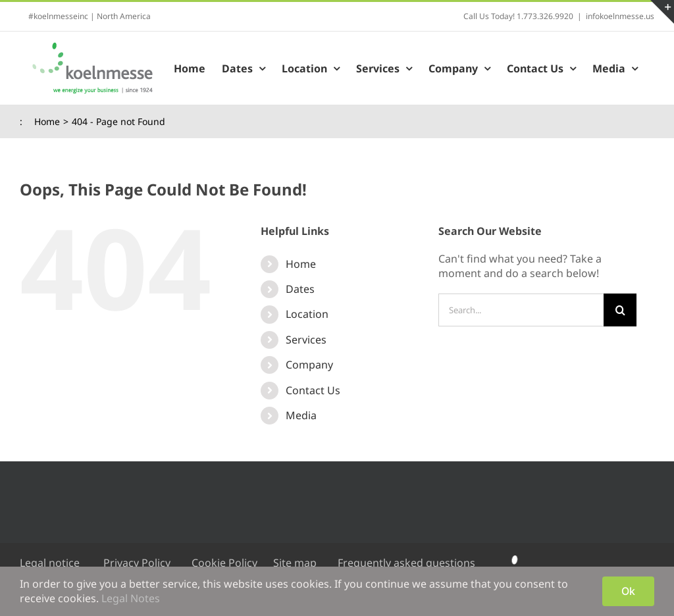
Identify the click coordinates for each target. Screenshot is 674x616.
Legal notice (50, 563)
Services (306, 340)
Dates (300, 289)
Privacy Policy (137, 563)
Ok (628, 591)
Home (301, 264)
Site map (295, 563)
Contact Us (313, 390)
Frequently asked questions (406, 563)
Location (307, 314)
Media (301, 415)
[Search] (620, 310)
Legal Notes (131, 598)
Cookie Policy (224, 563)
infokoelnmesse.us (620, 16)
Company (309, 365)
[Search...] (521, 310)
